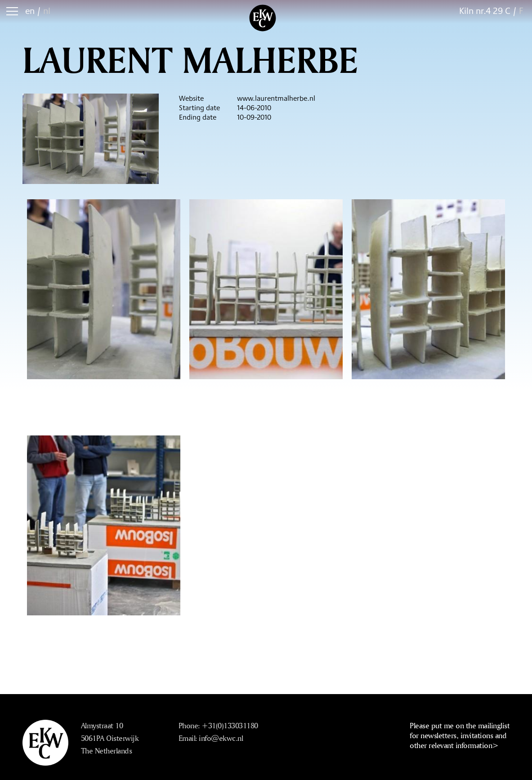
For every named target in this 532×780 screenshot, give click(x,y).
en (30, 11)
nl (47, 11)
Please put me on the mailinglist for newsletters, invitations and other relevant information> (460, 735)
